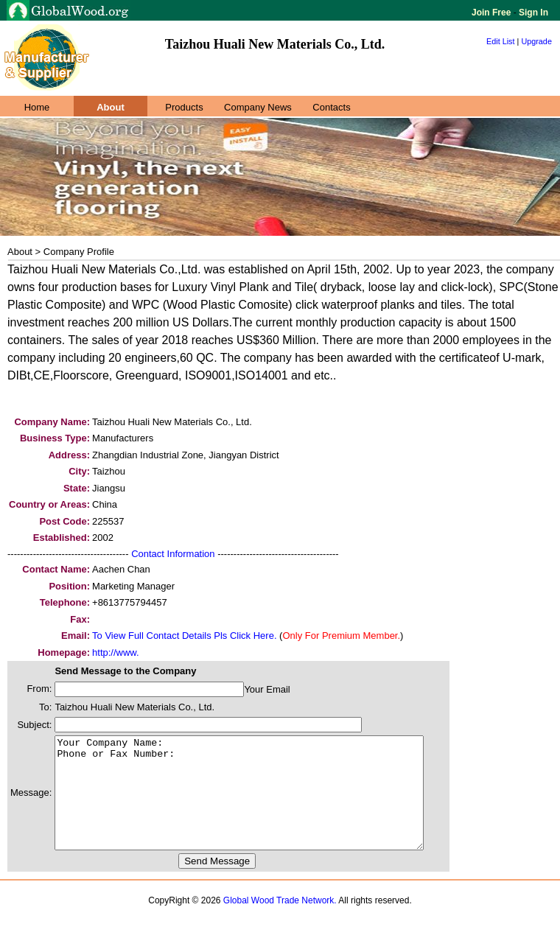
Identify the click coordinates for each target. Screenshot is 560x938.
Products (184, 107)
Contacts (331, 107)
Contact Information (173, 554)
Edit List (501, 41)
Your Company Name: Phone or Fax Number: (261, 804)
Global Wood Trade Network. (280, 923)
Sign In (532, 13)
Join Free (493, 13)
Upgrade (536, 41)
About (111, 107)
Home (37, 107)
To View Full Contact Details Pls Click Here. (184, 636)
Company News (258, 107)
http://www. (116, 652)
